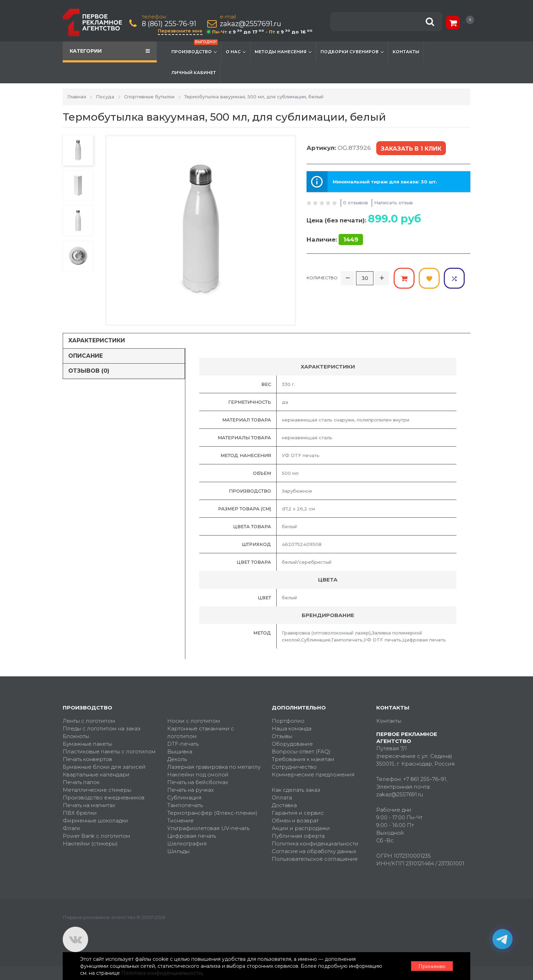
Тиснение (180, 821)
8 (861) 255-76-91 (169, 24)
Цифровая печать (192, 836)
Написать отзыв (393, 203)
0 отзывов (356, 203)
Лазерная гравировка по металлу (214, 767)
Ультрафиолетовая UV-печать (208, 828)
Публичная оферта (298, 836)
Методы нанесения (283, 52)
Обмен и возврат (295, 821)
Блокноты (76, 736)
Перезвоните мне (180, 31)
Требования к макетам (303, 759)
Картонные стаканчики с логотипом (201, 732)
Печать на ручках (191, 790)
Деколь (177, 759)
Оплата (282, 797)
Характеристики (97, 340)
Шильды (178, 851)
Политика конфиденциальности (315, 844)
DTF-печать (183, 744)
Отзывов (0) (89, 371)
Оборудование (292, 744)
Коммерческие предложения (313, 774)
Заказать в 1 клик (411, 149)
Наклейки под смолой (198, 774)
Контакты (406, 52)
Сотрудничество (294, 767)
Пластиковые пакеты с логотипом (109, 751)
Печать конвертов (87, 759)
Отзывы (282, 736)
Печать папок (81, 782)
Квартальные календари (96, 774)
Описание (86, 356)
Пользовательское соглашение (315, 859)
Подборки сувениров (352, 52)
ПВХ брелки (80, 813)
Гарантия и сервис (298, 813)
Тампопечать (185, 805)
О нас (236, 52)
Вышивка (180, 751)
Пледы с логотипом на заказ (102, 728)
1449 (351, 240)
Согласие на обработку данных (314, 851)
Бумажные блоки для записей (104, 767)
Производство (195, 48)
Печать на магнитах (89, 805)
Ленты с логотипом (89, 721)
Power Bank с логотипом (96, 836)
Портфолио (288, 721)
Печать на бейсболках (198, 782)
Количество (322, 278)
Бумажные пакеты (87, 744)
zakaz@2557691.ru (250, 24)
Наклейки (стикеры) (90, 844)
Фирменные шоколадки (95, 821)
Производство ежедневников (104, 797)
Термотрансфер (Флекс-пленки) (212, 813)
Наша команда (292, 728)
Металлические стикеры (97, 790)
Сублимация (184, 797)
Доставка (284, 805)
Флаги (71, 828)
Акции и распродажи (301, 828)
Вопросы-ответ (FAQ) (301, 751)
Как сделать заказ (296, 790)
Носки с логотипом (194, 721)
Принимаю (432, 966)
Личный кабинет (194, 73)
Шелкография (187, 844)
